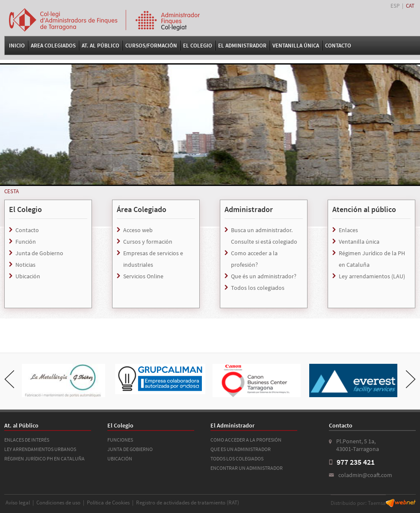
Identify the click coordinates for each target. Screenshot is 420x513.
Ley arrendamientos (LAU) (372, 276)
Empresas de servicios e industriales (153, 259)
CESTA (12, 191)
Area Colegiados (53, 46)
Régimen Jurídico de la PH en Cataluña (372, 259)
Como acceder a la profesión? (254, 259)
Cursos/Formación (151, 46)
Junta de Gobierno (39, 253)
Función (26, 242)
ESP (395, 6)
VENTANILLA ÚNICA (296, 46)
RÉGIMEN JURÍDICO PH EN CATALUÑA (44, 458)
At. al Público (101, 46)
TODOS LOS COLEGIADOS (237, 458)
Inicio (17, 46)
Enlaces (348, 230)
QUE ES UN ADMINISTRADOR (241, 449)
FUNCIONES (120, 440)
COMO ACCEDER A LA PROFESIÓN (246, 440)
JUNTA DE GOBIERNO (130, 449)
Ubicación (28, 276)
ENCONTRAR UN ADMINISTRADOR (247, 468)
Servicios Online (143, 276)
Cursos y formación (148, 242)
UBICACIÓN (120, 458)
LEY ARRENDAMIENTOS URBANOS (40, 449)
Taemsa (377, 503)
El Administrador (242, 46)
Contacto (338, 46)
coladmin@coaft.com (365, 475)
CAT (410, 6)
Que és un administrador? (264, 276)
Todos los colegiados (258, 288)
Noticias (25, 265)
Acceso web (138, 230)
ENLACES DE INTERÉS (27, 440)
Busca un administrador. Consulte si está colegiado (264, 236)
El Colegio (198, 46)
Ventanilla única (359, 242)
